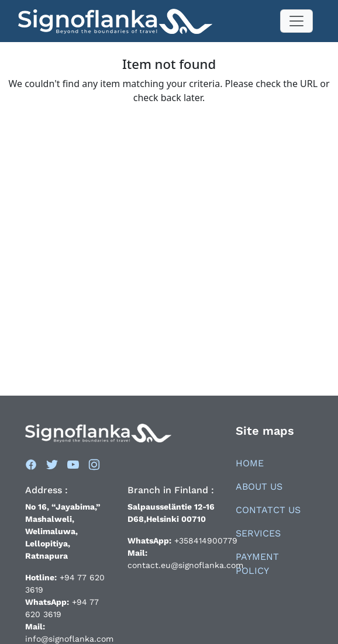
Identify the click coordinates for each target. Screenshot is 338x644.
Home (250, 463)
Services (258, 533)
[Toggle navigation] (296, 21)
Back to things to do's (169, 124)
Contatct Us (268, 510)
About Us (259, 487)
